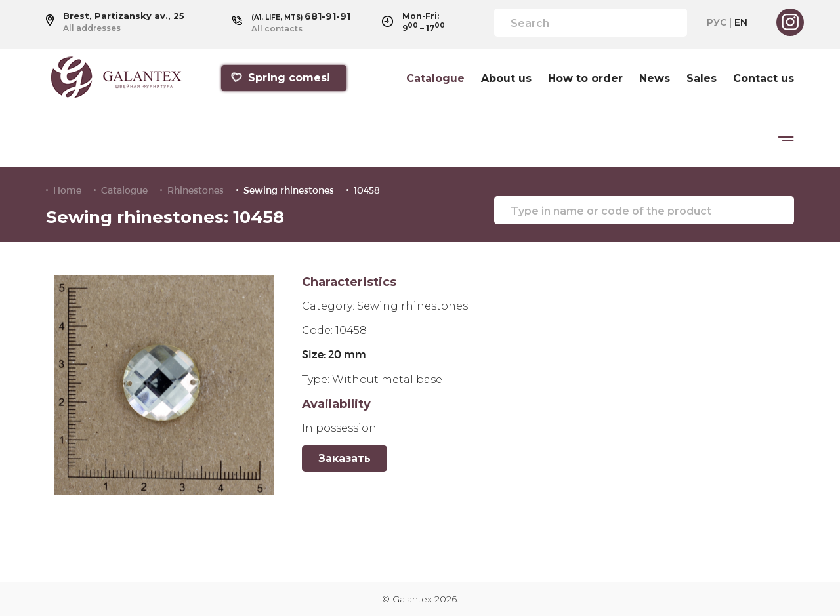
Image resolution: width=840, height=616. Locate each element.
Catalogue (435, 79)
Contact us (764, 79)
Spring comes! (280, 78)
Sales (702, 79)
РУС (717, 22)
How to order (585, 79)
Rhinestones (196, 190)
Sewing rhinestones (289, 190)
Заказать (345, 458)
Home (67, 190)
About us (506, 79)
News (655, 79)
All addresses (92, 28)
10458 (367, 190)
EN (741, 22)
